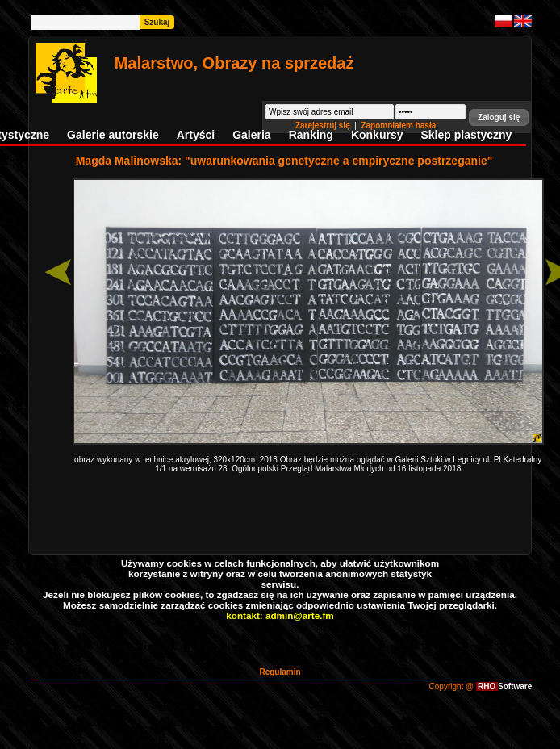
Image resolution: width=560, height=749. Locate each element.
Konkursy (377, 135)
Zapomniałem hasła (398, 126)
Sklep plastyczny (466, 135)
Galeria (251, 135)
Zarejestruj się (324, 126)
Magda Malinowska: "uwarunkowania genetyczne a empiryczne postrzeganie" (284, 161)
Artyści (196, 135)
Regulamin (280, 672)
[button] (499, 117)
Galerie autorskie (113, 135)
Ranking (311, 135)
